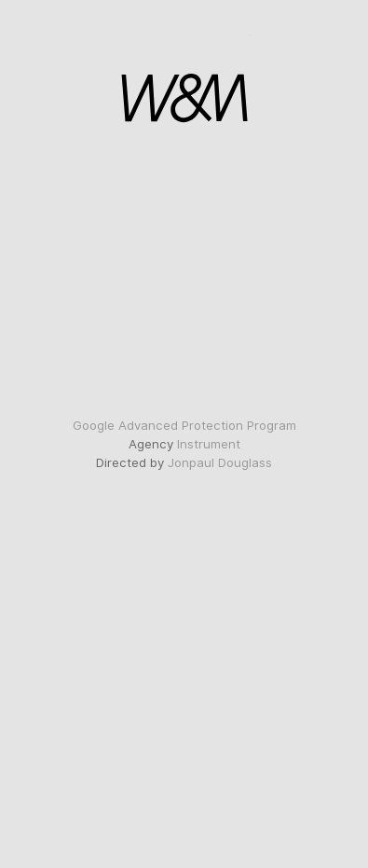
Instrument (209, 444)
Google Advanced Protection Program (184, 425)
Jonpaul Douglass (220, 462)
